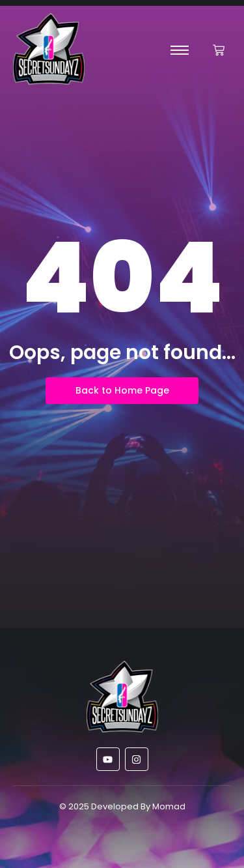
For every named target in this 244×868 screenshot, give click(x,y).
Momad (169, 806)
